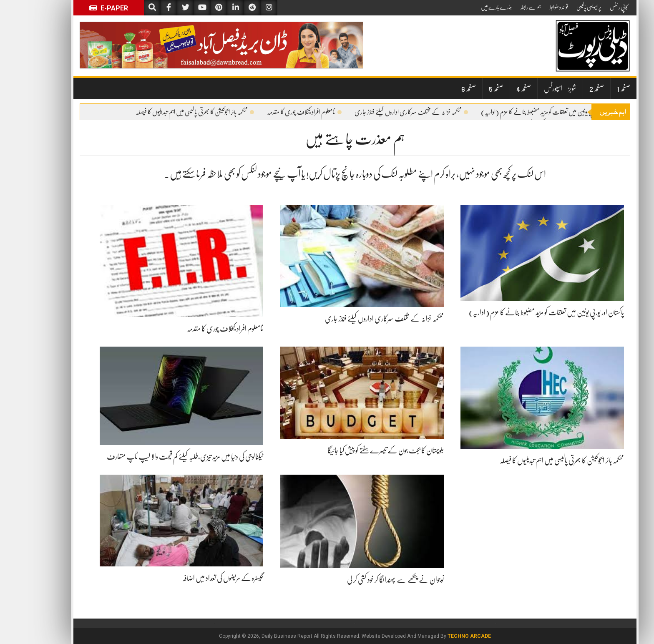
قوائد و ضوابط (531, 7)
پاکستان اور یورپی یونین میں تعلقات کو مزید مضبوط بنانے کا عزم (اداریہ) (525, 112)
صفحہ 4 (496, 88)
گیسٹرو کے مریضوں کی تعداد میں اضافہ (195, 578)
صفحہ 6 (441, 88)
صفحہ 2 (569, 88)
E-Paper (81, 8)
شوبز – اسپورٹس (532, 88)
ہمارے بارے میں (468, 7)
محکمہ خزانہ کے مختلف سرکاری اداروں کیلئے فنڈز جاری (383, 112)
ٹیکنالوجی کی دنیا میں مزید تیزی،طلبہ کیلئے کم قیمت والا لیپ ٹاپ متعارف (157, 457)
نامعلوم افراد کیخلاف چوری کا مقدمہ (276, 112)
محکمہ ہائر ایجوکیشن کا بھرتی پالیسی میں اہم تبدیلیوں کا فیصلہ (167, 112)
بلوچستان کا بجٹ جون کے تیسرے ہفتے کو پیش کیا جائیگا (358, 450)
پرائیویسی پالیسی (561, 7)
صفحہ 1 (596, 88)
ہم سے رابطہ (503, 7)
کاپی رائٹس (591, 7)
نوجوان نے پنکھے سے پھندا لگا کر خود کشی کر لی (367, 580)
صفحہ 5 (468, 88)
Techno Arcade (441, 636)
